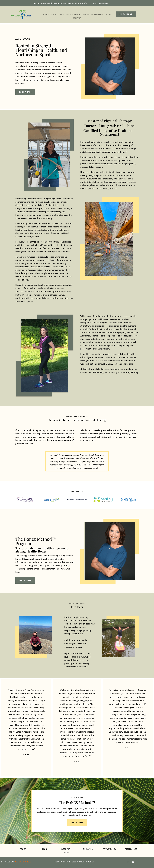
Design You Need (23, 862)
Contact (77, 18)
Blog (108, 15)
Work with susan (69, 15)
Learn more (25, 580)
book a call (25, 92)
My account (126, 14)
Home (46, 15)
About (55, 15)
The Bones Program (93, 15)
